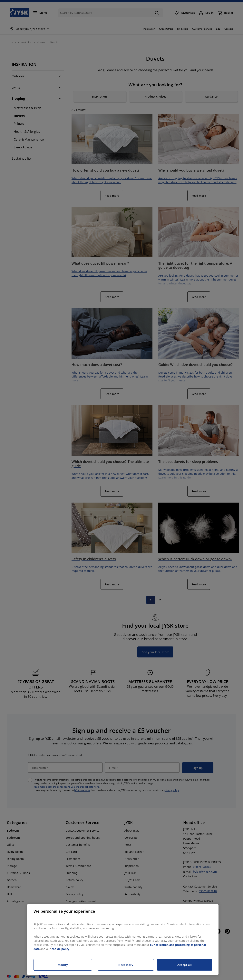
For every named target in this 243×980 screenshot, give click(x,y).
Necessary (126, 965)
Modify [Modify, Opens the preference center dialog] (63, 965)
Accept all (185, 965)
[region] (123, 940)
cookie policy (60, 949)
